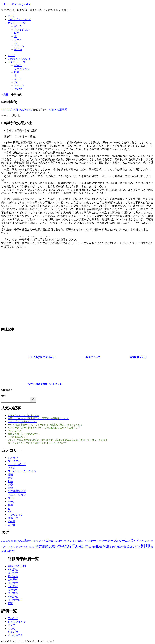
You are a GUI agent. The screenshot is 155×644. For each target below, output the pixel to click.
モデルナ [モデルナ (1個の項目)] (14, 547)
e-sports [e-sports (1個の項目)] (4, 541)
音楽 (10, 485)
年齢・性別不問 (58, 110)
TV (16, 43)
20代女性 (13, 576)
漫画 (10, 475)
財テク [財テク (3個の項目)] (113, 547)
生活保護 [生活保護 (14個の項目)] (102, 546)
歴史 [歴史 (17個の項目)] (88, 546)
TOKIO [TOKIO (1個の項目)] (14, 541)
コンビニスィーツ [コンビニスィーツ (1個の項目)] (80, 541)
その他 (18, 49)
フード (18, 40)
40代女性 (13, 590)
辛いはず (13, 618)
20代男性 (13, 573)
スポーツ (19, 46)
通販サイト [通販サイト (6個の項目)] (133, 547)
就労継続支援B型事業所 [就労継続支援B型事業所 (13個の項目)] (53, 546)
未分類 (12, 525)
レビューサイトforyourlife (16, 4)
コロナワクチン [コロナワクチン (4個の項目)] (64, 541)
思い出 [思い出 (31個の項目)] (78, 546)
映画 (17, 33)
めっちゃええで (17, 622)
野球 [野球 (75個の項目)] (146, 546)
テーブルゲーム (17, 464)
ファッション (22, 30)
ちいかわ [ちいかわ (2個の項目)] (34, 541)
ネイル (12, 468)
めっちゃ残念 (15, 635)
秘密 (10, 603)
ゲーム (18, 26)
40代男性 (13, 586)
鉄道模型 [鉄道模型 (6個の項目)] (9, 551)
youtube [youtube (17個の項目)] (23, 540)
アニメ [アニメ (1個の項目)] (52, 541)
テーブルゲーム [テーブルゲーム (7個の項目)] (118, 541)
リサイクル (14, 461)
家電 (10, 478)
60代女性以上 (15, 600)
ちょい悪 (13, 632)
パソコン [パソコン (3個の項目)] (144, 541)
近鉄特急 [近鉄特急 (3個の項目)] (121, 547)
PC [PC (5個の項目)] (9, 541)
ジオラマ (13, 458)
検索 (4, 395)
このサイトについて (19, 19)
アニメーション (17, 495)
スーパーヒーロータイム (22, 471)
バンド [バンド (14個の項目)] (134, 540)
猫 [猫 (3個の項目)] (94, 547)
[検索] (33, 400)
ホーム (12, 16)
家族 (21, 110)
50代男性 (13, 593)
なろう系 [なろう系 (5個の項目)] (44, 541)
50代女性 (13, 597)
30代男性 (13, 580)
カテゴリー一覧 (17, 23)
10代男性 (13, 570)
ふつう (12, 628)
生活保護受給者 (17, 491)
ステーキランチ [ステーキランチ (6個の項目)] (97, 541)
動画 (10, 481)
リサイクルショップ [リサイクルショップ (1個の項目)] (27, 547)
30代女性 (13, 583)
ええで (12, 625)
